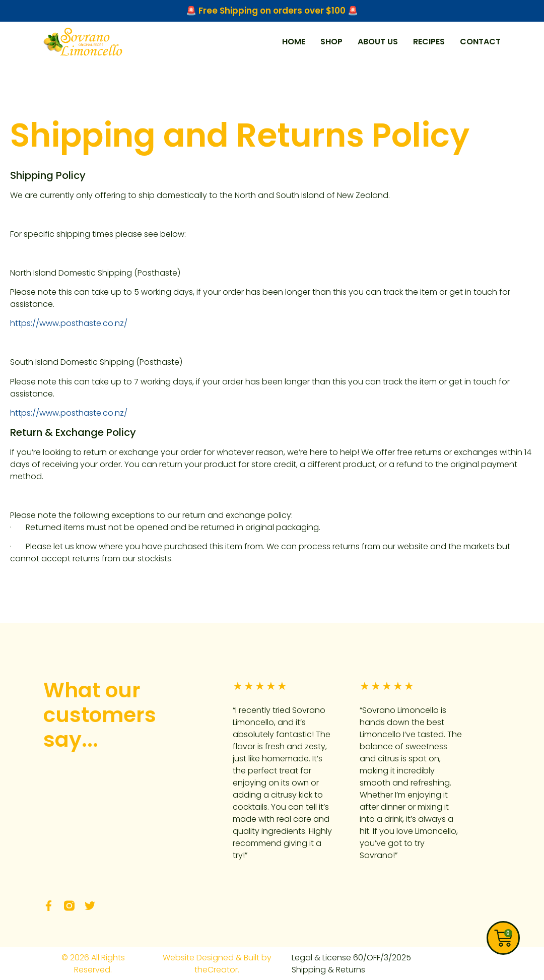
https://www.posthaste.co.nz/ (69, 323)
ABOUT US (378, 42)
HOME (294, 42)
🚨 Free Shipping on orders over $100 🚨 (272, 11)
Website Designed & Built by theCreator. (217, 964)
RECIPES (429, 42)
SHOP (331, 42)
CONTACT (480, 42)
